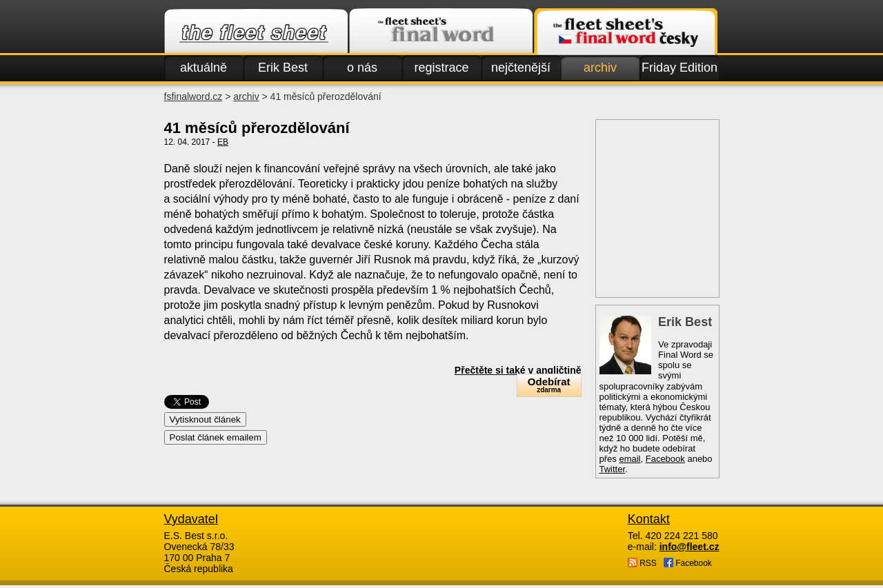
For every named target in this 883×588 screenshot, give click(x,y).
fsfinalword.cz (194, 97)
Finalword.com (441, 32)
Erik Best (283, 68)
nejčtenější (521, 68)
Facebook (665, 459)
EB (223, 142)
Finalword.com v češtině (626, 32)
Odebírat (549, 385)
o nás (362, 68)
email (629, 459)
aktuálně (204, 68)
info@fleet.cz (689, 547)
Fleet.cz (256, 32)
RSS (642, 563)
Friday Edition (679, 68)
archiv (600, 68)
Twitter (613, 469)
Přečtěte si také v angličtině (518, 370)
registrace (441, 68)
